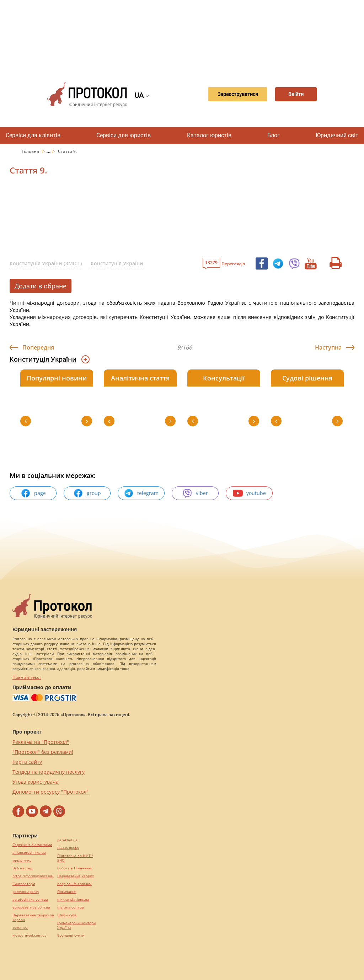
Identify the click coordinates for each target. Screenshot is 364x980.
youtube (249, 493)
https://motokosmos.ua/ (33, 876)
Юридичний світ (337, 135)
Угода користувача (36, 782)
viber (195, 493)
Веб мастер (22, 868)
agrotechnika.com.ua (30, 899)
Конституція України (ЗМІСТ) (46, 263)
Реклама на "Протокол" (41, 742)
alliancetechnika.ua (29, 853)
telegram (141, 493)
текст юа (20, 928)
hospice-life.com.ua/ (74, 884)
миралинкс (22, 860)
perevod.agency (26, 892)
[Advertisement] (186, 36)
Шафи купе (67, 915)
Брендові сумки (71, 935)
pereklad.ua (67, 840)
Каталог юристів (209, 135)
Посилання (67, 892)
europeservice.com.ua (31, 907)
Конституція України (117, 263)
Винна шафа (68, 848)
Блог (274, 135)
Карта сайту (27, 762)
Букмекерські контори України (76, 925)
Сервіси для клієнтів (33, 135)
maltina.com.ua (71, 907)
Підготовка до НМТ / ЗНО (75, 858)
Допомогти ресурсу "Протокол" (50, 792)
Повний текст (27, 677)
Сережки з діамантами (32, 845)
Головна (31, 151)
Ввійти (295, 95)
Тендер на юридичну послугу (49, 772)
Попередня (38, 347)
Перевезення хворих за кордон (33, 917)
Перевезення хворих (76, 876)
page (33, 493)
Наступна (328, 347)
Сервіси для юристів (124, 135)
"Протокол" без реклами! (43, 752)
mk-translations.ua (73, 899)
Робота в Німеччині (74, 868)
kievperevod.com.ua (30, 935)
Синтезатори (24, 884)
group (87, 493)
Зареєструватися (229, 95)
